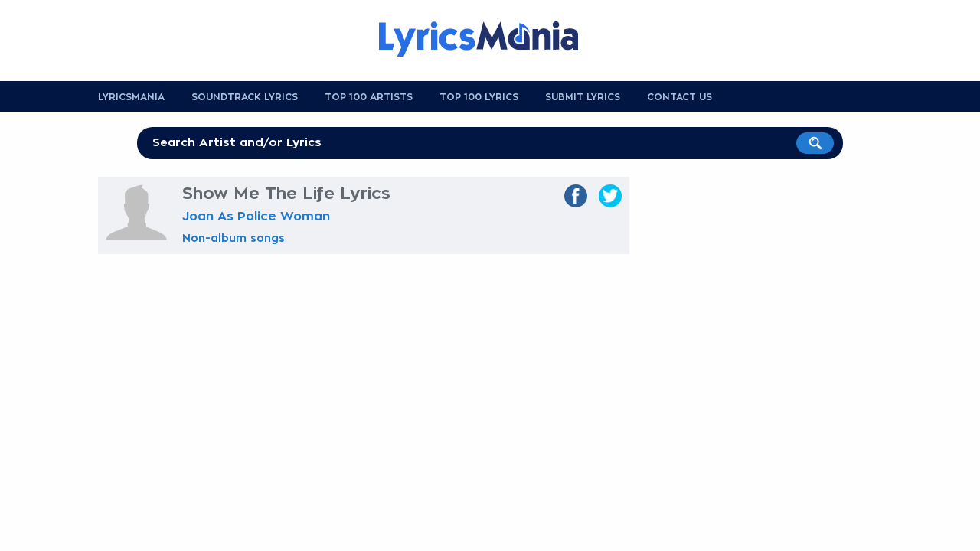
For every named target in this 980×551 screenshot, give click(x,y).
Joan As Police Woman (256, 217)
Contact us (679, 97)
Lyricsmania (131, 97)
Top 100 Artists (369, 97)
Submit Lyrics (583, 97)
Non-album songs (234, 238)
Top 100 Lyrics (479, 97)
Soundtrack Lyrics (245, 97)
